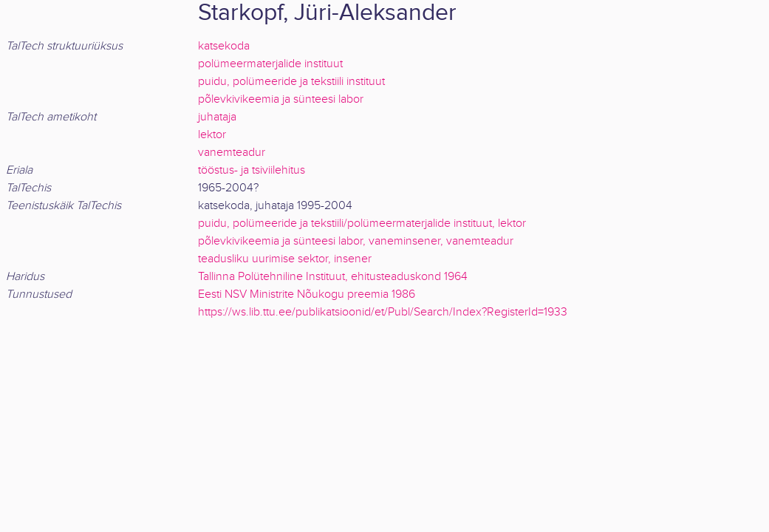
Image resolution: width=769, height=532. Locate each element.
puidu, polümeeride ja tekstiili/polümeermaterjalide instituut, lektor (362, 224)
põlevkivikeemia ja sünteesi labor (281, 99)
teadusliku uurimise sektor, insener (285, 259)
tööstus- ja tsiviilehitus (252, 170)
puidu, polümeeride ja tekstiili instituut (291, 82)
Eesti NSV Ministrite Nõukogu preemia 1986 (307, 294)
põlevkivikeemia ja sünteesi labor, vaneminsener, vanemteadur (356, 241)
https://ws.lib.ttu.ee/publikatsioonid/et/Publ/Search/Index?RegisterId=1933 (383, 312)
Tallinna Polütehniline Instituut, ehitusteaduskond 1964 (333, 277)
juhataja (217, 117)
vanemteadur (232, 153)
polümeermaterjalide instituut (270, 64)
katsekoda (224, 46)
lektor (212, 135)
